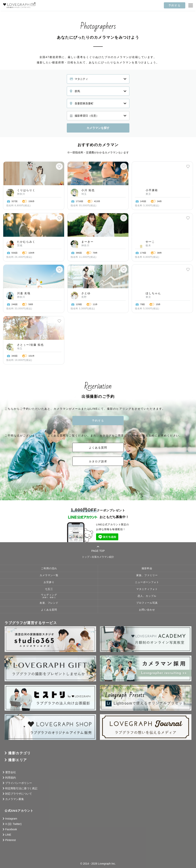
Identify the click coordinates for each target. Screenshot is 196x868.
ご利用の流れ (49, 568)
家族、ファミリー (147, 575)
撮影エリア (18, 760)
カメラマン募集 (15, 799)
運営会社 (11, 772)
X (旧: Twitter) (13, 824)
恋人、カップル (147, 596)
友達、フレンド (49, 603)
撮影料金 (147, 568)
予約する (175, 5)
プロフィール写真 (147, 603)
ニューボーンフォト (147, 582)
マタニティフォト (147, 589)
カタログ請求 (98, 461)
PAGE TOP (98, 549)
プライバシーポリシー (19, 783)
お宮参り (49, 582)
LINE (8, 835)
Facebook (11, 829)
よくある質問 (98, 448)
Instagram (11, 819)
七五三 (49, 589)
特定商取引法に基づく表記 (21, 788)
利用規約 (11, 778)
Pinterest (10, 840)
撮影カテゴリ (19, 753)
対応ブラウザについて (19, 794)
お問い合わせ (147, 610)
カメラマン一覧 (49, 575)
